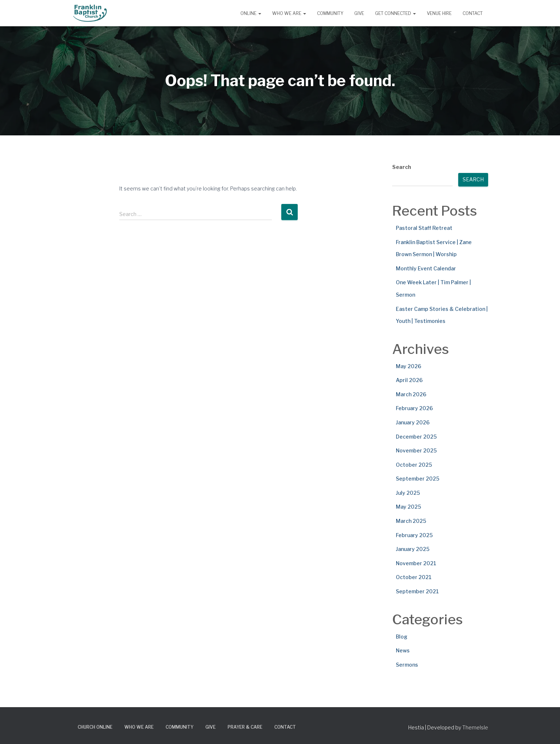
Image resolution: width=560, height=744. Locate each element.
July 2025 (408, 493)
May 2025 (408, 507)
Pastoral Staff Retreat (424, 228)
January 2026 (413, 422)
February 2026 (414, 408)
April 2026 (409, 380)
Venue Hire (439, 13)
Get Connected (395, 13)
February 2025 (414, 535)
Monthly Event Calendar (426, 268)
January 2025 (413, 549)
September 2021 (417, 591)
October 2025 (414, 465)
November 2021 (416, 563)
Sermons (407, 665)
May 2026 (409, 366)
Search (402, 167)
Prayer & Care (245, 727)
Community (330, 13)
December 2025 (416, 437)
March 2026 (411, 394)
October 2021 (414, 577)
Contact (473, 13)
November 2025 (416, 450)
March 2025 (411, 521)
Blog (402, 637)
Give (359, 13)
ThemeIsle (475, 727)
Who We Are (289, 13)
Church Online (95, 727)
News (403, 650)
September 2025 (418, 479)
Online (251, 13)
